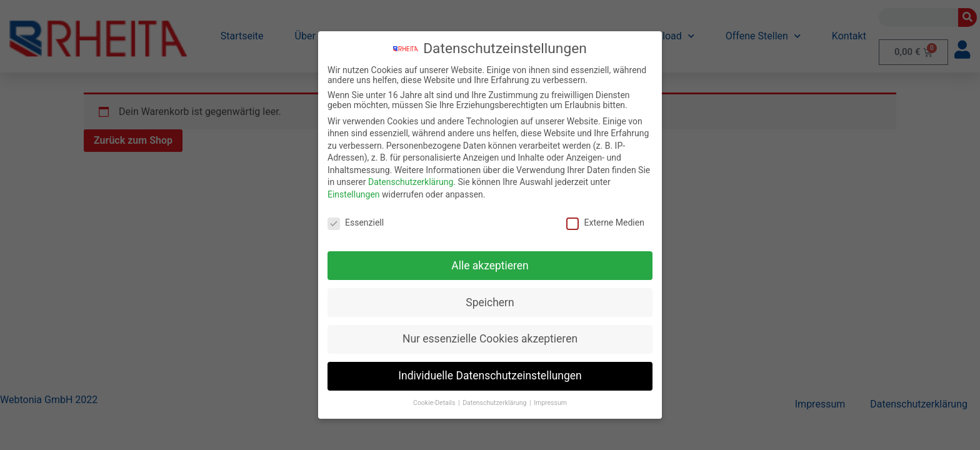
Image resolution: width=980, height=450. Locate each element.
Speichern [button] (490, 302)
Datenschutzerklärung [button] (495, 403)
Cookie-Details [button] (435, 403)
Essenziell (356, 222)
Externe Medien (605, 222)
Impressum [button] (550, 403)
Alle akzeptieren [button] (490, 266)
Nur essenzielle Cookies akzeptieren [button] (490, 339)
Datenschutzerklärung (411, 182)
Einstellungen (354, 194)
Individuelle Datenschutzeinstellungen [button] (490, 376)
